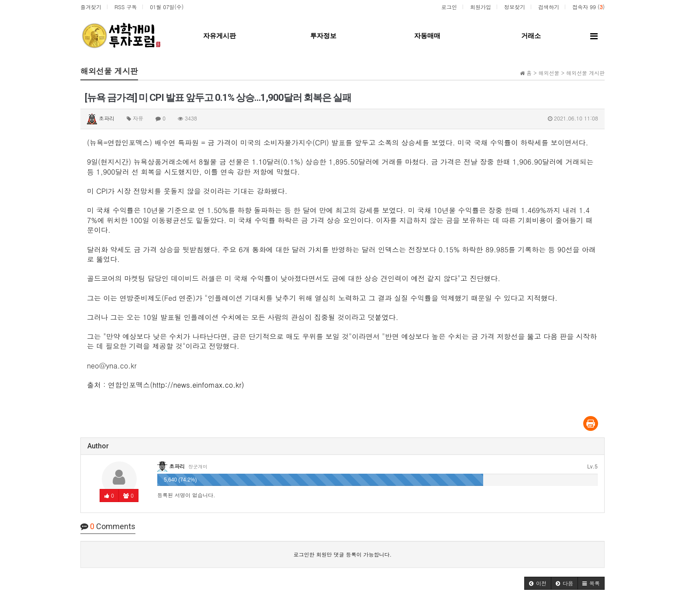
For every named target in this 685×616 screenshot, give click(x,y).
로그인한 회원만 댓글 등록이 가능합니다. (343, 554)
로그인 (449, 7)
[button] (538, 583)
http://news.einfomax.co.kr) (198, 385)
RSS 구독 (126, 7)
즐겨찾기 (91, 7)
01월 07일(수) (167, 7)
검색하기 (549, 7)
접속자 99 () (588, 7)
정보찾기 (515, 7)
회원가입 (481, 7)
